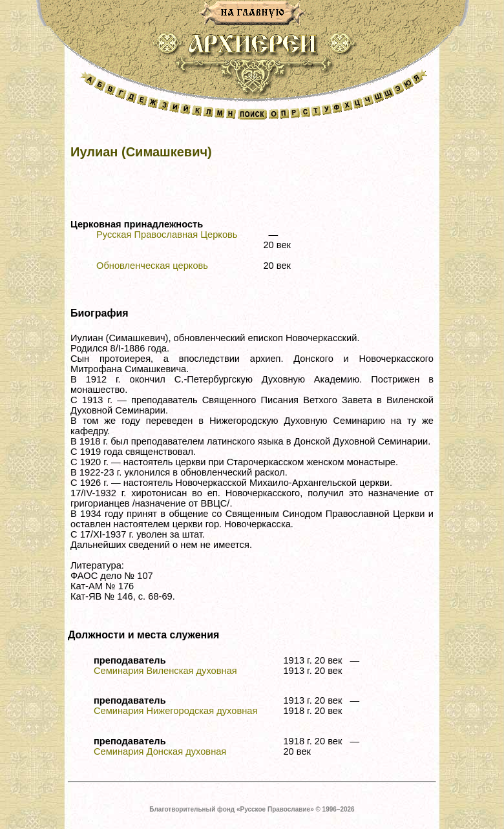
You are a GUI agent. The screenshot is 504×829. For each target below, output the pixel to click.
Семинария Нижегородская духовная (175, 711)
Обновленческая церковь (152, 266)
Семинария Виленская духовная (165, 671)
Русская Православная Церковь (167, 235)
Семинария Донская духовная (160, 751)
